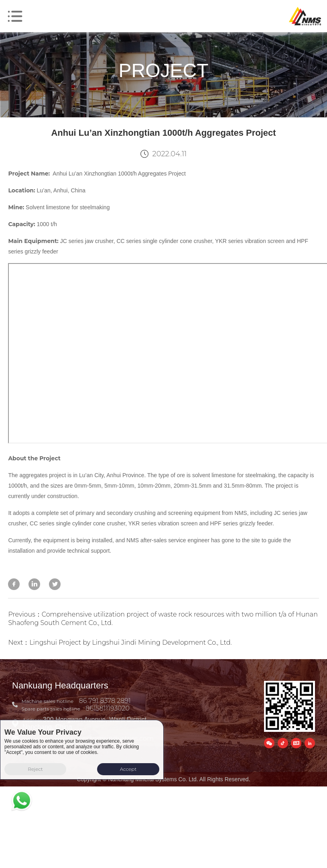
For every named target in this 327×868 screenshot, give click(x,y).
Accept (128, 769)
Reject (35, 769)
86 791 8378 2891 (105, 701)
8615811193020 (108, 708)
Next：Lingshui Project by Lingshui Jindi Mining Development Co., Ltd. (120, 642)
